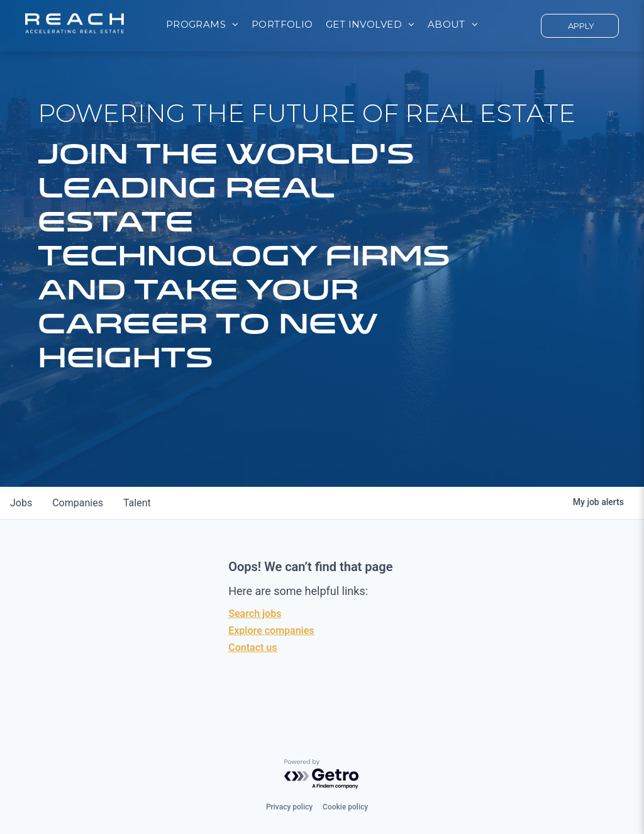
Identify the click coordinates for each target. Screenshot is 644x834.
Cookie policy (345, 807)
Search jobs (255, 614)
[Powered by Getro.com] (322, 775)
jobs (21, 503)
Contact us (253, 648)
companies (78, 503)
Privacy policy (289, 807)
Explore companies (271, 631)
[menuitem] (203, 25)
